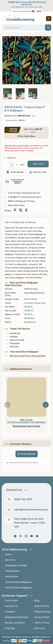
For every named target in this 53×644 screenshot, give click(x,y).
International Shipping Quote (15, 182)
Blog (37, 601)
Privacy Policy (42, 617)
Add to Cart (39, 164)
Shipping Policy (43, 612)
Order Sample (15, 172)
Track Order (11, 601)
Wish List (40, 628)
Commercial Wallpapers (19, 582)
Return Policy (42, 606)
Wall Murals (12, 577)
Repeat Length (12, 315)
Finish (8, 318)
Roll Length (11, 311)
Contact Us (11, 606)
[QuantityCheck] (12, 165)
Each (22, 165)
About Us (10, 560)
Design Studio (12, 299)
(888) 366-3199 (23, 499)
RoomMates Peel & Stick (27, 426)
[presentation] (7, 405)
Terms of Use (42, 623)
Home (8, 554)
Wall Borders (12, 571)
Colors (8, 303)
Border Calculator (15, 623)
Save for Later (38, 172)
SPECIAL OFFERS (14, 130)
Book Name (11, 293)
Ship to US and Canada (22, 11)
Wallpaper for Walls (16, 566)
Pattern (9, 289)
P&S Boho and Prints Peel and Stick (27, 356)
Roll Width (10, 307)
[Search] (27, 28)
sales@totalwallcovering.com (31, 510)
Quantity (11, 158)
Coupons (10, 612)
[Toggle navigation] (49, 19)
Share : (8, 211)
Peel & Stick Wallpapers (19, 588)
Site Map (10, 628)
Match (8, 322)
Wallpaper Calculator (17, 617)
